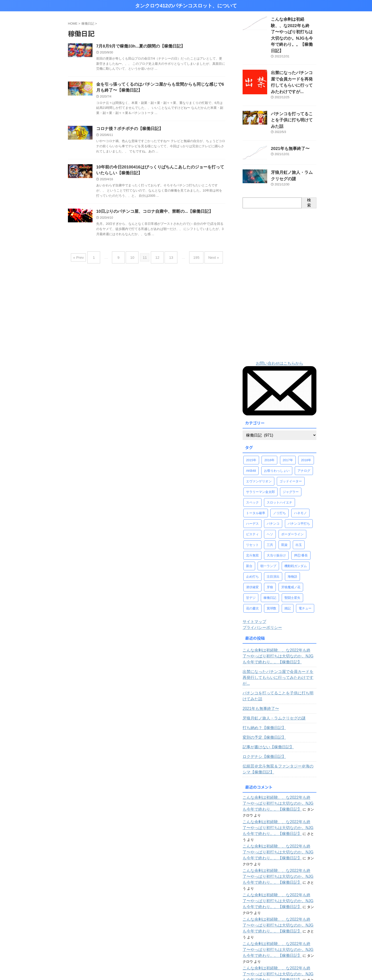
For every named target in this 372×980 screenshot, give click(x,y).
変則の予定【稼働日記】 (262, 701)
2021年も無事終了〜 (287, 119)
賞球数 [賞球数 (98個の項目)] (271, 578)
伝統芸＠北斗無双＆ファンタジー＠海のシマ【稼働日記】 (277, 733)
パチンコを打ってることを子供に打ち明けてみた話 (279, 659)
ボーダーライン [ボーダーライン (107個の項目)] (292, 503)
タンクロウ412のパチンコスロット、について (186, 6)
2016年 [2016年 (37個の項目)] (269, 429)
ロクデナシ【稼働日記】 (262, 720)
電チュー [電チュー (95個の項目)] (305, 578)
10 (135, 259)
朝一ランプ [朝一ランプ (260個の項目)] (268, 535)
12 (157, 259)
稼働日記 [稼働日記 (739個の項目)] (270, 567)
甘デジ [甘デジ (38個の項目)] (251, 567)
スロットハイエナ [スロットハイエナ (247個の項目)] (279, 472)
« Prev (87, 259)
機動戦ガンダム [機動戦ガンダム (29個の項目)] (296, 535)
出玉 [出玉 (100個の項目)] (299, 514)
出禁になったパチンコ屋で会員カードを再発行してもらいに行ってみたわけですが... (293, 62)
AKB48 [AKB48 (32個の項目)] (251, 440)
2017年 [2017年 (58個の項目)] (288, 429)
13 (169, 259)
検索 (309, 172)
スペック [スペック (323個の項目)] (252, 472)
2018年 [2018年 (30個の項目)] (306, 429)
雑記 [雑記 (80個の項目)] (288, 578)
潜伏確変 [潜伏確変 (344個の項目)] (252, 556)
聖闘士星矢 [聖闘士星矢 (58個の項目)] (292, 567)
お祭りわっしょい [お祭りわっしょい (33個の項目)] (277, 440)
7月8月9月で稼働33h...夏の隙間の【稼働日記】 (138, 46)
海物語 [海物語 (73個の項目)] (292, 546)
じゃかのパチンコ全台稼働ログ (272, 940)
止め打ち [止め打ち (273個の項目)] (252, 546)
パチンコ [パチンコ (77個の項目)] (273, 493)
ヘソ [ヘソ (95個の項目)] (270, 503)
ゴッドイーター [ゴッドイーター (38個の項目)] (291, 450)
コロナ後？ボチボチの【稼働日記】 (128, 130)
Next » (206, 259)
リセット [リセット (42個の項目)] (252, 514)
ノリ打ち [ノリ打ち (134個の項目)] (279, 482)
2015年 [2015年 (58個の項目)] (251, 429)
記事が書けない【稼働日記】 (265, 710)
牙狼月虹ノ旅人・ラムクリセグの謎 (270, 682)
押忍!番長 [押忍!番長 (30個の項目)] (301, 525)
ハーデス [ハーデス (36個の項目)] (252, 493)
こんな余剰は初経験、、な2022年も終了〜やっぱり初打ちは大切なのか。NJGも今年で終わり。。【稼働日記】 (279, 625)
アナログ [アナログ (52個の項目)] (304, 440)
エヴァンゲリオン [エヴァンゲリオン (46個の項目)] (259, 450)
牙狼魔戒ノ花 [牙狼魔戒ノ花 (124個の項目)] (291, 556)
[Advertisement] (279, 254)
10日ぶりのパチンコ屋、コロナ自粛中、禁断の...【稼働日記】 (151, 215)
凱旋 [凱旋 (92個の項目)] (284, 514)
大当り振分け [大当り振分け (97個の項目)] (276, 525)
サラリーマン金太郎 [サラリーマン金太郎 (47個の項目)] (260, 461)
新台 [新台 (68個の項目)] (249, 535)
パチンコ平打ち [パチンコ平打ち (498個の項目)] (299, 493)
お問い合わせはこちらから (279, 333)
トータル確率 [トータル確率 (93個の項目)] (256, 482)
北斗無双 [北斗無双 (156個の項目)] (252, 525)
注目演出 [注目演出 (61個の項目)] (273, 546)
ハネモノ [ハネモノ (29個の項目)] (300, 482)
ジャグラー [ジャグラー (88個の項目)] (291, 461)
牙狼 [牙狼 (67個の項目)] (270, 556)
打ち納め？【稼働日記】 (262, 691)
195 (191, 259)
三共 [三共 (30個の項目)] (270, 514)
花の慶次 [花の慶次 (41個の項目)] (252, 578)
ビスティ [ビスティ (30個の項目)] (252, 503)
